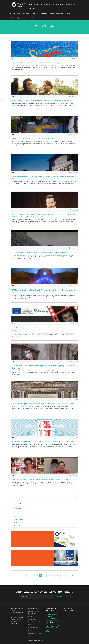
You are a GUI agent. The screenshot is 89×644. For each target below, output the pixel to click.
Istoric (30, 625)
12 (57, 576)
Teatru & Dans (19, 520)
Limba (31, 5)
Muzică (17, 517)
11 (54, 576)
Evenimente (27, 14)
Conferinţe (18, 514)
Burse (24, 18)
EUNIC (69, 14)
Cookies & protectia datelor (36, 641)
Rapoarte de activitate (34, 622)
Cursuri (38, 5)
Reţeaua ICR (16, 14)
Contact (74, 5)
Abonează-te (63, 596)
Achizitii (31, 630)
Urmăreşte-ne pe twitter (53, 616)
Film (16, 523)
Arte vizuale (18, 511)
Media (51, 5)
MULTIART (18, 526)
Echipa (30, 616)
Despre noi (44, 5)
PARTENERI (31, 8)
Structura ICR (32, 619)
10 (50, 576)
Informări (31, 18)
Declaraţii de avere (34, 628)
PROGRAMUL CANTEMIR (40, 14)
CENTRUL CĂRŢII (15, 18)
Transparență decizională (62, 5)
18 (64, 576)
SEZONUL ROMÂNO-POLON (58, 14)
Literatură (18, 508)
